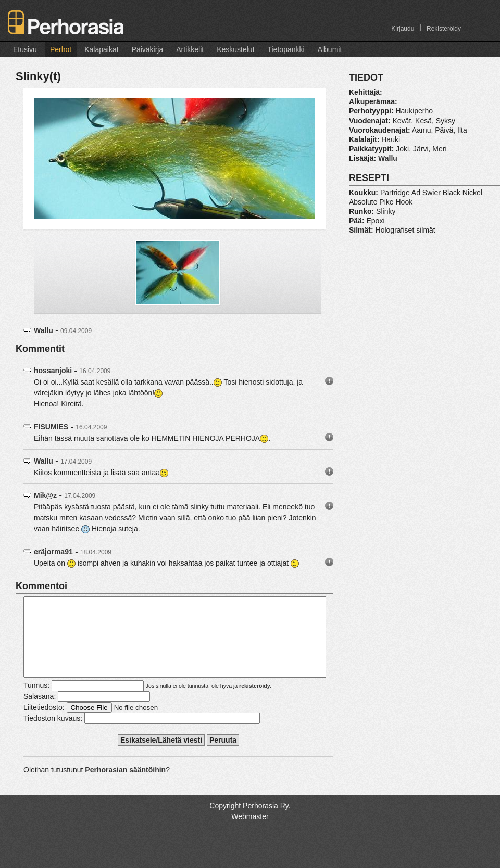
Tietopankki (286, 49)
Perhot (61, 49)
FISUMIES (51, 427)
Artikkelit (190, 49)
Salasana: (40, 712)
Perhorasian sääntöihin (125, 785)
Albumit (330, 49)
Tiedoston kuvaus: (53, 734)
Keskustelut (235, 49)
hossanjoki (53, 371)
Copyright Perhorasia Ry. (250, 821)
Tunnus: (36, 701)
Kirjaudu (403, 29)
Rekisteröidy (444, 29)
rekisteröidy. (255, 701)
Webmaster (250, 832)
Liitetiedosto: (44, 723)
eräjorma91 (53, 552)
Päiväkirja (148, 49)
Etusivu (25, 49)
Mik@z (45, 495)
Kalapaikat (101, 49)
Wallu (43, 330)
